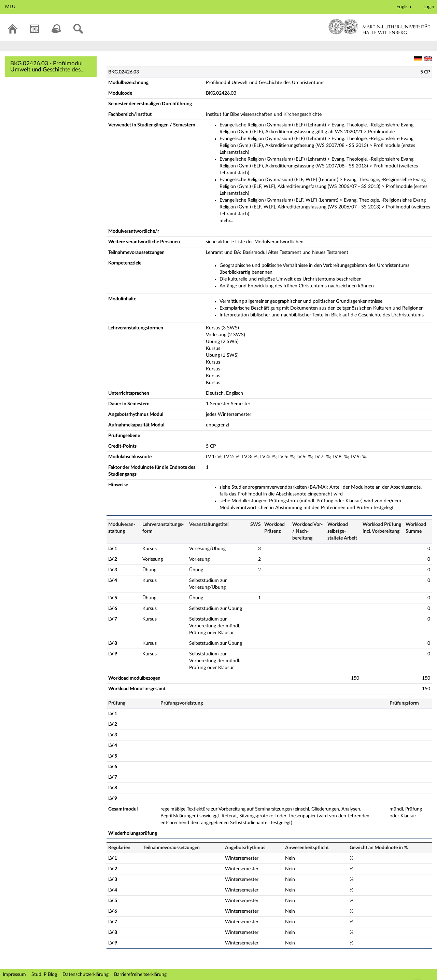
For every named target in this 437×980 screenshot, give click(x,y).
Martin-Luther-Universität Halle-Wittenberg (379, 27)
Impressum (14, 975)
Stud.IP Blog (44, 975)
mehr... (226, 221)
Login (429, 7)
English (404, 7)
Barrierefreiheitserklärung (140, 975)
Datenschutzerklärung (86, 975)
